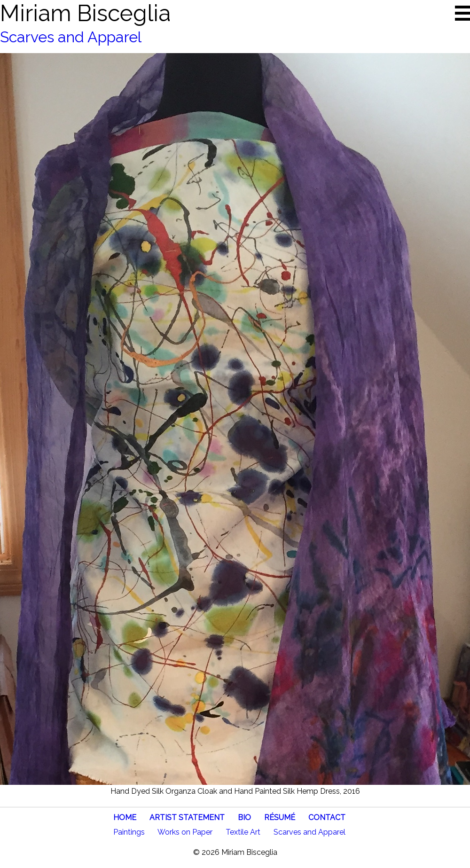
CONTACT (327, 817)
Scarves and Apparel (71, 37)
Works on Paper (185, 832)
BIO (244, 817)
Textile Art (243, 832)
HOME (125, 817)
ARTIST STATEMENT (187, 817)
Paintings (129, 832)
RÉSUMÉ (280, 817)
